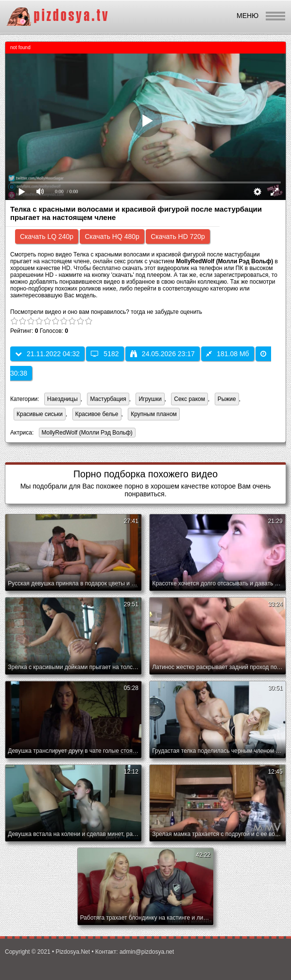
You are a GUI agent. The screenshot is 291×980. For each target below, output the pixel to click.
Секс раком (189, 399)
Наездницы (62, 399)
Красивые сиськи (40, 414)
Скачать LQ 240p (47, 236)
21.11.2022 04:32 (47, 354)
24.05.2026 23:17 (163, 354)
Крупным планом (154, 414)
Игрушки (150, 399)
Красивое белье (97, 414)
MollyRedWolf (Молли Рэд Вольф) (86, 433)
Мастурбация (108, 399)
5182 (105, 354)
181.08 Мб (227, 354)
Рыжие (227, 399)
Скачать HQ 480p (112, 236)
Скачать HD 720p (178, 236)
